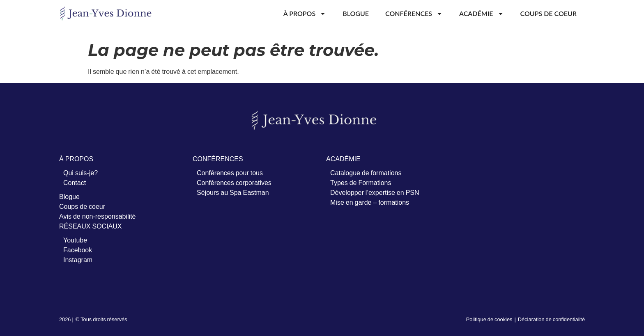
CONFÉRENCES (218, 159)
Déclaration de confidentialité (551, 319)
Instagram (78, 260)
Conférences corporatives (234, 183)
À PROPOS (76, 159)
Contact (75, 183)
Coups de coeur (549, 13)
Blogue (356, 13)
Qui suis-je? (80, 173)
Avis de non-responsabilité (97, 216)
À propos (305, 14)
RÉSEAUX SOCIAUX (90, 226)
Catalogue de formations (366, 173)
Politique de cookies (489, 319)
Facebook (78, 250)
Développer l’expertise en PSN (375, 192)
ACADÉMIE (343, 159)
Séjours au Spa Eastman (233, 192)
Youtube (75, 240)
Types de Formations (361, 183)
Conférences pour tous (230, 173)
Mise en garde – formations (370, 202)
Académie (482, 14)
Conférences (414, 14)
